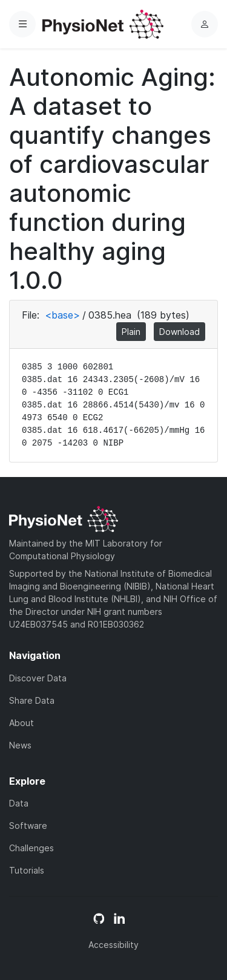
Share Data (32, 700)
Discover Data (38, 678)
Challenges (31, 848)
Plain (131, 332)
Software (28, 826)
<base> (62, 315)
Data (19, 803)
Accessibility (113, 945)
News (20, 745)
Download (179, 332)
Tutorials (27, 870)
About (21, 723)
